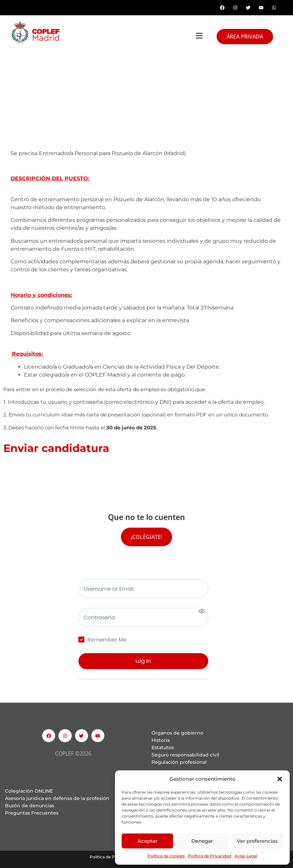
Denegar (202, 841)
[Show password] (202, 611)
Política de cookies (166, 856)
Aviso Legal (246, 856)
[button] (280, 779)
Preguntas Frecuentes (32, 813)
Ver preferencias (257, 841)
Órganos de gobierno (177, 733)
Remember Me (107, 640)
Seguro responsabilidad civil (185, 755)
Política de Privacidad (210, 856)
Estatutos (163, 747)
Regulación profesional (179, 762)
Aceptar (147, 841)
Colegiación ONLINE (29, 791)
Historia (161, 740)
